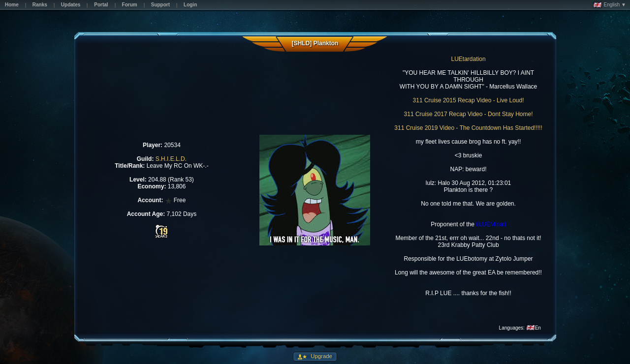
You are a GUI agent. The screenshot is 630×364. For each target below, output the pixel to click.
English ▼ (610, 5)
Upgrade (321, 356)
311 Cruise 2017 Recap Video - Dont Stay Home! (469, 114)
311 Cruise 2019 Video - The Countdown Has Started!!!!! (468, 128)
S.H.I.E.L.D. (171, 159)
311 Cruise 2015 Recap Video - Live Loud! (469, 100)
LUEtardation (469, 59)
